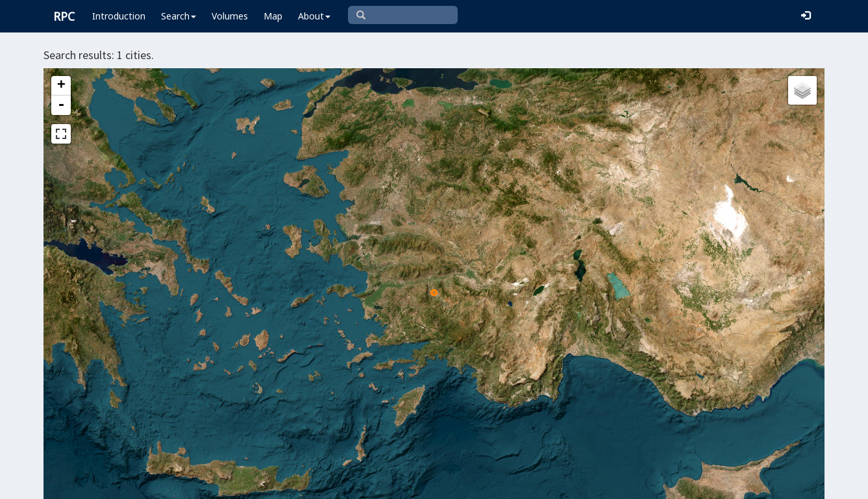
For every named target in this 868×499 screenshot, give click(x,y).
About (314, 16)
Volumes (230, 16)
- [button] (61, 105)
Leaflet (357, 483)
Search (179, 16)
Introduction (119, 16)
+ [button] (61, 86)
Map (273, 16)
